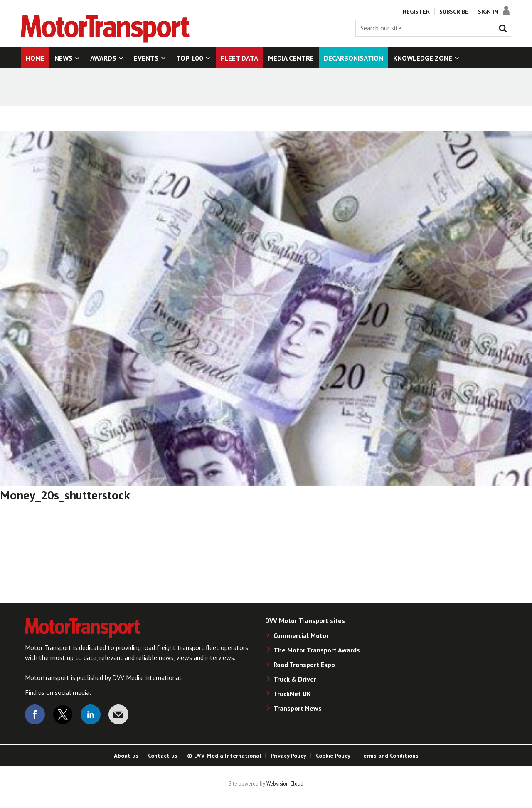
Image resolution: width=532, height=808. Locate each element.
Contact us (163, 756)
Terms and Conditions (389, 756)
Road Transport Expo (304, 665)
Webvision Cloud (285, 783)
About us (126, 756)
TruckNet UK (292, 694)
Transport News (298, 708)
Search (505, 27)
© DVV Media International (224, 756)
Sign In (488, 12)
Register (416, 12)
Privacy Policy (288, 756)
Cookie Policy (333, 756)
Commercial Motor (301, 635)
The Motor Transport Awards (317, 650)
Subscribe (454, 12)
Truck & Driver (295, 679)
